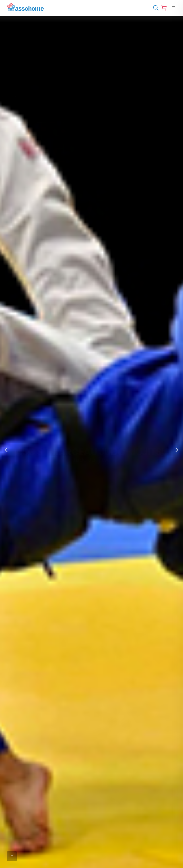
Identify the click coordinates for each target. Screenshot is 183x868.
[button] (6, 450)
